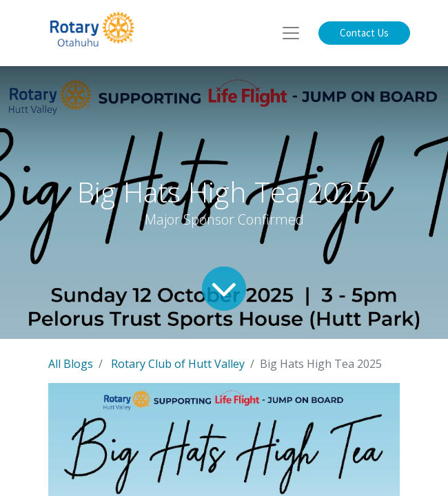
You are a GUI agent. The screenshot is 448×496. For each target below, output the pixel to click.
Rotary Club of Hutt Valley (178, 364)
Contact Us (364, 33)
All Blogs (71, 364)
